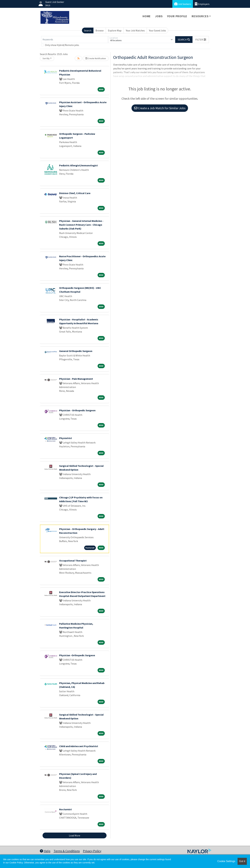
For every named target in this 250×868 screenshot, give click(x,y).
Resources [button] (200, 16)
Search (88, 30)
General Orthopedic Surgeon (76, 351)
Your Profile (177, 16)
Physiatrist (66, 438)
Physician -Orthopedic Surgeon (77, 655)
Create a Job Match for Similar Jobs (160, 108)
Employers (202, 4)
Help (45, 851)
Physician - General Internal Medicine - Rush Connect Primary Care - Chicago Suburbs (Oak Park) (81, 225)
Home (147, 16)
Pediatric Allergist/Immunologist (78, 165)
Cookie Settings (226, 861)
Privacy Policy (92, 851)
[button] (201, 40)
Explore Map (115, 30)
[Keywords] (75, 40)
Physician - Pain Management (76, 379)
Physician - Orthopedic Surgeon (77, 410)
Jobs (159, 16)
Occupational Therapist (73, 561)
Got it (242, 861)
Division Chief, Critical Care (75, 193)
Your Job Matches (135, 30)
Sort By (46, 58)
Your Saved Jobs (157, 30)
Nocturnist (65, 809)
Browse (100, 30)
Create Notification (96, 58)
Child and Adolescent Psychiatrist (79, 746)
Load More (75, 835)
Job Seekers (183, 4)
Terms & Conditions (67, 851)
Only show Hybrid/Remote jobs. (62, 45)
